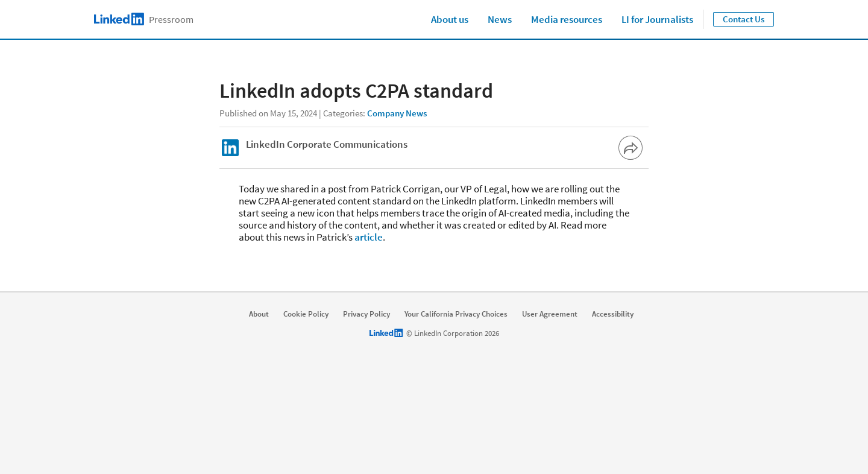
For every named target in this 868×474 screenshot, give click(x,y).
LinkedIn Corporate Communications (327, 144)
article (369, 237)
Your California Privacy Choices (456, 314)
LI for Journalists (657, 19)
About (259, 314)
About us (450, 19)
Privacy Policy (366, 314)
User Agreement (550, 314)
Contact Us (744, 19)
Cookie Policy (306, 314)
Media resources (567, 19)
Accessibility (613, 314)
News (500, 19)
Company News (397, 113)
